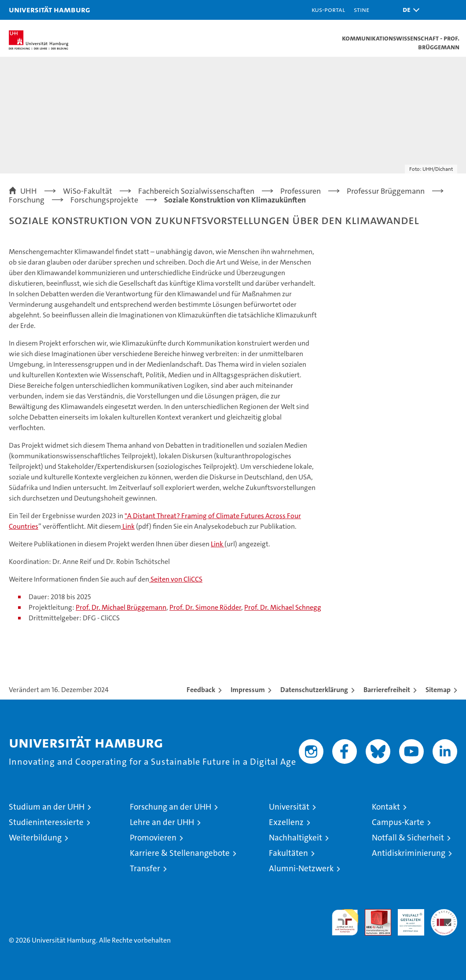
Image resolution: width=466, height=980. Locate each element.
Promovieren (153, 838)
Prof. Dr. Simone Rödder (205, 607)
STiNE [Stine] (361, 9)
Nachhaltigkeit (295, 838)
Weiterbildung (35, 838)
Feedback (201, 690)
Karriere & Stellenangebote (180, 853)
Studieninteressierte (46, 822)
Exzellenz (286, 822)
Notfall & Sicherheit (408, 838)
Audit (373, 914)
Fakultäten (288, 853)
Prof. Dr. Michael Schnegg (283, 607)
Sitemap (438, 690)
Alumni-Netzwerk (301, 868)
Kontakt (386, 807)
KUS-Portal (328, 9)
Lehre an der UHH (162, 822)
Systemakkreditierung (444, 914)
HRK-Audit (406, 918)
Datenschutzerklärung (314, 690)
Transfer (145, 868)
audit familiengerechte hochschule (345, 922)
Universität (289, 807)
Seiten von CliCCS (176, 579)
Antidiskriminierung (409, 853)
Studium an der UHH (47, 807)
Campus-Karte (398, 822)
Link (128, 526)
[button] (409, 10)
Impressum (248, 690)
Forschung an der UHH (171, 807)
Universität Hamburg (50, 9)
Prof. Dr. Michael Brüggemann (121, 607)
